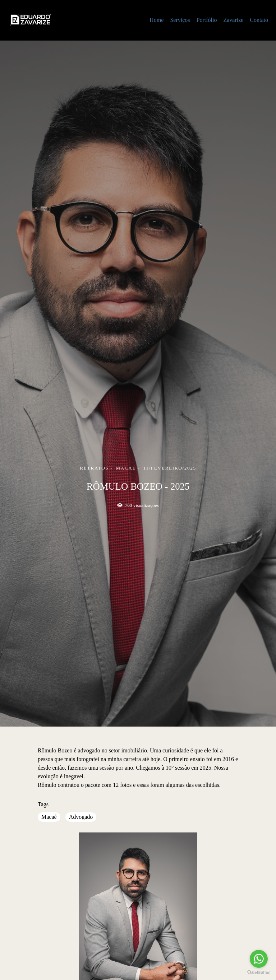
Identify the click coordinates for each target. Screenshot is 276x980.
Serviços (180, 20)
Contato (259, 20)
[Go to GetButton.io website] (259, 973)
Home (157, 20)
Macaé (49, 817)
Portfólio (206, 20)
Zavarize (233, 20)
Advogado (81, 817)
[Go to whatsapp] (259, 959)
